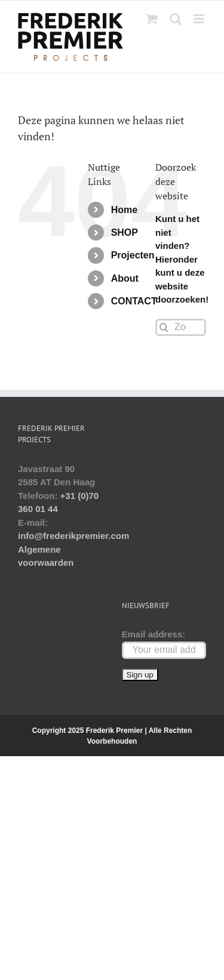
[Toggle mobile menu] (200, 19)
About (125, 278)
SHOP (125, 232)
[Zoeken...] (181, 327)
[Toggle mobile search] (176, 19)
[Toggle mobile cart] (152, 19)
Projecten (133, 255)
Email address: (154, 634)
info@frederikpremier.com (73, 536)
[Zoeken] (164, 327)
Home (124, 210)
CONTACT (134, 301)
